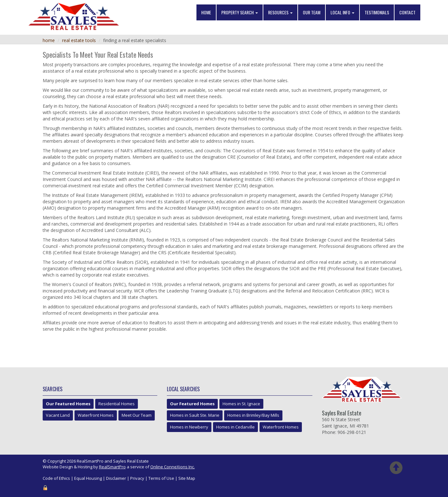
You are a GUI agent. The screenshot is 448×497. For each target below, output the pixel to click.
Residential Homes (117, 404)
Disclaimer (116, 478)
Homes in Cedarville (235, 427)
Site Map (187, 478)
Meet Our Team (137, 415)
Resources (280, 13)
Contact (407, 13)
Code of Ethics (56, 478)
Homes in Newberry (189, 427)
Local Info (342, 13)
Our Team (312, 13)
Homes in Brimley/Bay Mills (253, 415)
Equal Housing (88, 478)
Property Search (240, 13)
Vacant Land (58, 415)
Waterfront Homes (96, 415)
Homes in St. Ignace (241, 404)
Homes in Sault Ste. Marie (195, 415)
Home (206, 13)
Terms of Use (161, 478)
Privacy (137, 478)
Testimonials (377, 13)
